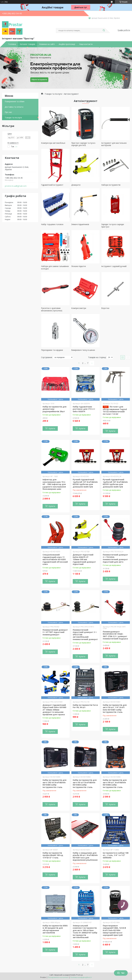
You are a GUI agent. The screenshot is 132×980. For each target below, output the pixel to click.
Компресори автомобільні (53, 143)
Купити (52, 428)
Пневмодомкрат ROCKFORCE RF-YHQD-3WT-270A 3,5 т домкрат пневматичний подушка (115, 635)
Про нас (8, 112)
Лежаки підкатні (79, 266)
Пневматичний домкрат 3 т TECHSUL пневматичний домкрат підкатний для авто (115, 558)
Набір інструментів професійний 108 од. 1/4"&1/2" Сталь (53, 855)
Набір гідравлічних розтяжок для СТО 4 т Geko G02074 (84, 409)
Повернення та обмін (15, 101)
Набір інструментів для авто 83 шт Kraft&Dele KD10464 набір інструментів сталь (85, 784)
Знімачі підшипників (80, 224)
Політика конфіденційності (81, 977)
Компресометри (79, 308)
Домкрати (76, 185)
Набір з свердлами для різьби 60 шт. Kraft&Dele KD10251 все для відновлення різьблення (85, 856)
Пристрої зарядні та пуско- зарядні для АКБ (84, 144)
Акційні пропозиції (67, 44)
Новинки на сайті (47, 44)
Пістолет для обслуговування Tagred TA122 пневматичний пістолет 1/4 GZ (115, 410)
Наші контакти (86, 44)
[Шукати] (104, 31)
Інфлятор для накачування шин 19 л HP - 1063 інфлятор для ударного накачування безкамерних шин (54, 484)
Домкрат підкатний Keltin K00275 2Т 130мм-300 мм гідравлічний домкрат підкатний (84, 559)
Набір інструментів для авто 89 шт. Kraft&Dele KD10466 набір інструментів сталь (115, 784)
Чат (121, 973)
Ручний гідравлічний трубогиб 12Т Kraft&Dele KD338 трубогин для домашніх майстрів (85, 483)
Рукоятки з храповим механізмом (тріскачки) (52, 309)
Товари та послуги (13, 118)
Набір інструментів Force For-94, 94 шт (85, 706)
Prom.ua (79, 975)
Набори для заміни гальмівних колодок (55, 267)
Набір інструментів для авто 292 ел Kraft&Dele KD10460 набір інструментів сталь (54, 784)
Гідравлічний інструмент (52, 185)
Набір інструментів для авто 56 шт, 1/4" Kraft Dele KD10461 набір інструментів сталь (115, 709)
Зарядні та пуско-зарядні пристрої (113, 226)
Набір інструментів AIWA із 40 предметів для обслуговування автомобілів (55, 929)
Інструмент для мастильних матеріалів (114, 144)
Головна (12, 44)
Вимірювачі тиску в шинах (83, 350)
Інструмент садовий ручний (114, 266)
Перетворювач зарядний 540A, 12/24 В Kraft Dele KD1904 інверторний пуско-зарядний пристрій (114, 930)
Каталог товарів (27, 44)
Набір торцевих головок (52, 224)
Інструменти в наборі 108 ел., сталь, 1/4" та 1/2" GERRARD (116, 855)
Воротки (105, 308)
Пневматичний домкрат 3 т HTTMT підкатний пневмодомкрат (55, 632)
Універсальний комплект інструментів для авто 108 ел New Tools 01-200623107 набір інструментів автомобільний (85, 932)
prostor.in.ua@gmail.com (16, 186)
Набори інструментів (111, 185)
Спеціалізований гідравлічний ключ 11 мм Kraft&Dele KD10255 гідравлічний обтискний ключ (55, 559)
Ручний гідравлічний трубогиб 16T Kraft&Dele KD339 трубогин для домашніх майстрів (115, 483)
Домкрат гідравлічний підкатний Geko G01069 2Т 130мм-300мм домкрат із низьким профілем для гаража (54, 710)
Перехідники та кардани (52, 350)
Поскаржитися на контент (58, 977)
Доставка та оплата (14, 107)
